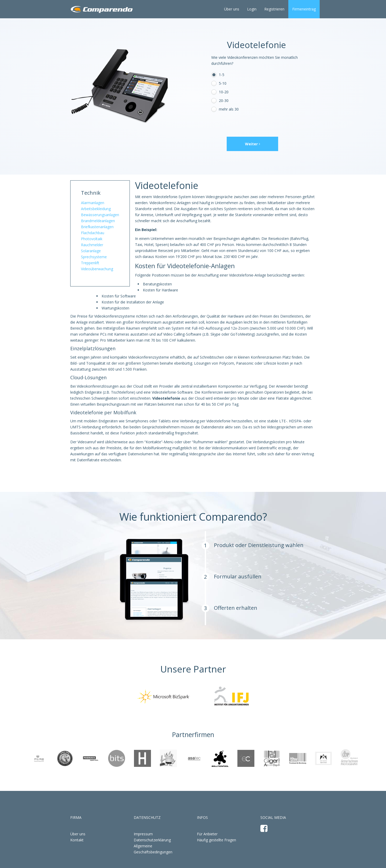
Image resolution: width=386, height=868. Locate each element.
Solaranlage (91, 251)
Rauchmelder (92, 245)
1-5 (222, 75)
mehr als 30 (229, 109)
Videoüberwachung (97, 269)
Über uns (232, 9)
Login (252, 9)
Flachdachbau (93, 233)
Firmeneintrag (304, 9)
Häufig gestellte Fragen (217, 840)
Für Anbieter (207, 834)
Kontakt (77, 840)
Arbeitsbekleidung (96, 209)
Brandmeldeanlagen (98, 221)
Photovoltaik (92, 239)
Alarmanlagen (93, 203)
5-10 (223, 83)
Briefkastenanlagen (97, 227)
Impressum (143, 834)
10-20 (224, 92)
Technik (91, 193)
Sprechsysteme (94, 257)
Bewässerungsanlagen (100, 215)
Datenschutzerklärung (152, 840)
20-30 (224, 100)
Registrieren (274, 9)
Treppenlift (90, 263)
